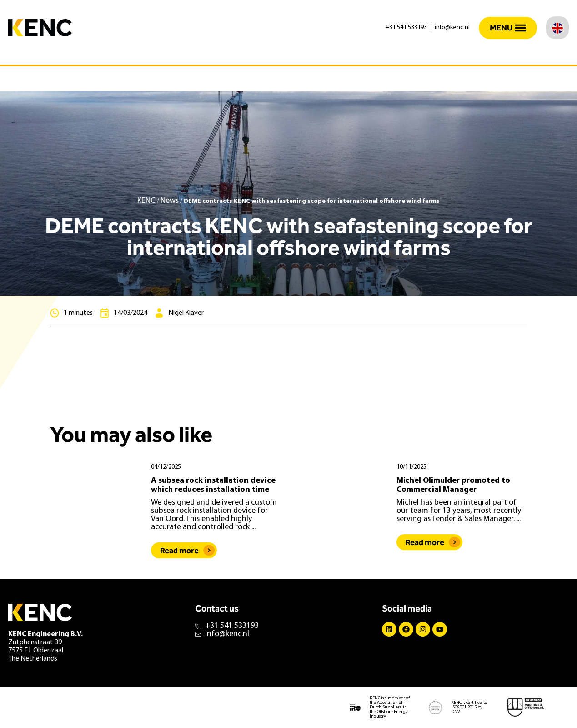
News (170, 201)
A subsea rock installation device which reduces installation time (213, 485)
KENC (146, 201)
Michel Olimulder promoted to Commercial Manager (453, 485)
